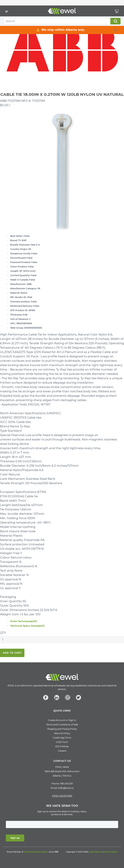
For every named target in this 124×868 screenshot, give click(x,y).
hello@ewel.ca (66, 788)
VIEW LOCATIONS (62, 796)
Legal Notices (96, 852)
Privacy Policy (110, 852)
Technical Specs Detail (27, 626)
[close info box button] (116, 30)
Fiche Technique (24, 621)
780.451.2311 (66, 784)
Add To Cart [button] (12, 653)
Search (115, 21)
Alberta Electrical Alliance (36, 852)
